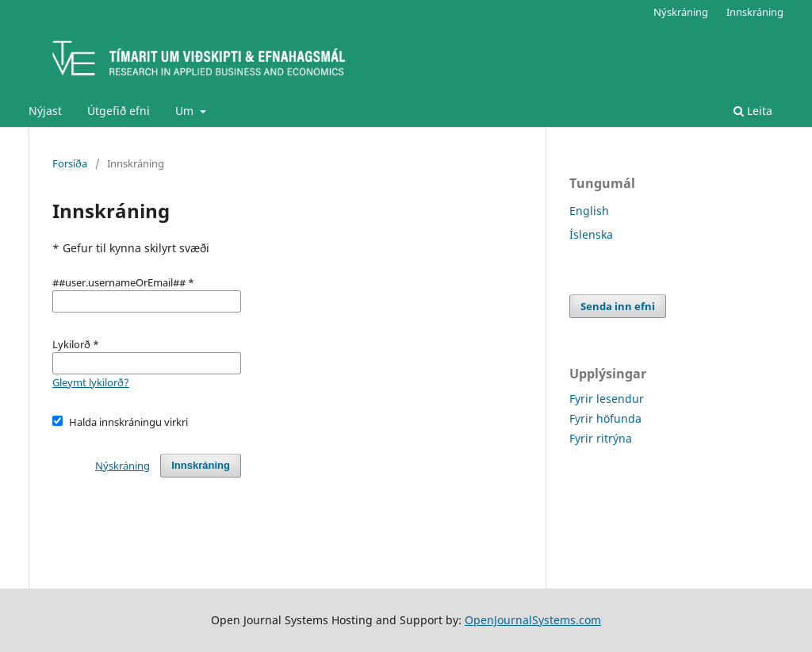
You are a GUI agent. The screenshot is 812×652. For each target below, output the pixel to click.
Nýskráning (681, 12)
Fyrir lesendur (607, 399)
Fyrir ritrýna (601, 438)
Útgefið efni (119, 111)
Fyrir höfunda (605, 418)
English (589, 211)
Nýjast (45, 111)
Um (186, 111)
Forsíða (70, 163)
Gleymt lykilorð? (91, 382)
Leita (753, 111)
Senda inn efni (618, 306)
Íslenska (591, 234)
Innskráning (755, 12)
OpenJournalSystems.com (533, 620)
